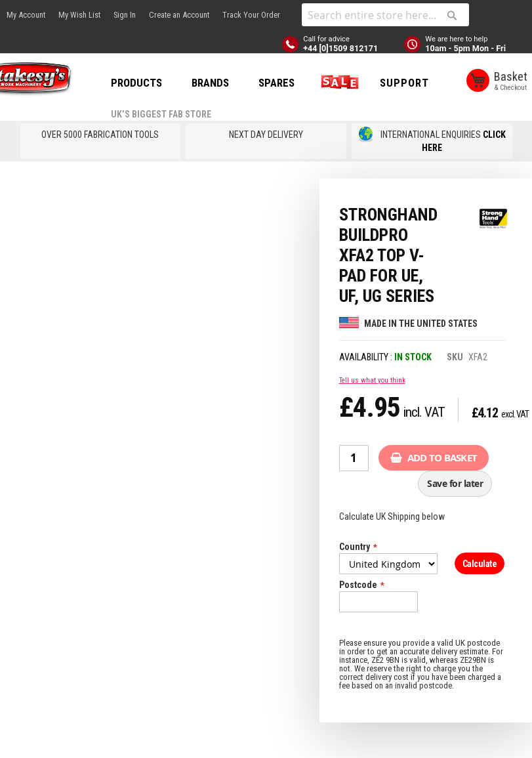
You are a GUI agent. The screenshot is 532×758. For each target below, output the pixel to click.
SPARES (321, 83)
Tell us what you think (372, 416)
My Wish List (79, 15)
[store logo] (59, 81)
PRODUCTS (181, 83)
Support (180, 131)
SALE (382, 83)
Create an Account (179, 15)
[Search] (452, 15)
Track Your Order (251, 15)
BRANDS (255, 83)
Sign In (125, 15)
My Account (26, 15)
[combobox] (385, 15)
